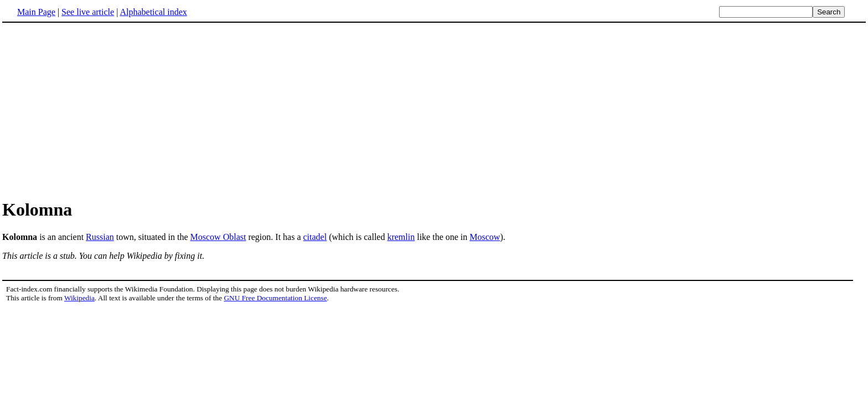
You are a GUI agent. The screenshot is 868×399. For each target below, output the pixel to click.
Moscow (485, 237)
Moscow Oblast (218, 237)
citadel (315, 237)
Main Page (36, 12)
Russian (100, 237)
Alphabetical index (153, 12)
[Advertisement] (434, 110)
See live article (88, 12)
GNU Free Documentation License (275, 298)
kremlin (401, 237)
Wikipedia (79, 298)
